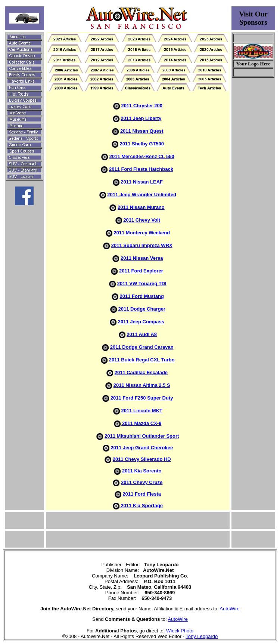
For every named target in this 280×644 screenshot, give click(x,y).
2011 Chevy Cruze (142, 482)
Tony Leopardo (202, 636)
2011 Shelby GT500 (142, 144)
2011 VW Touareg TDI (142, 284)
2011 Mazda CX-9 (141, 423)
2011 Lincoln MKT (142, 411)
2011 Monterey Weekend (142, 233)
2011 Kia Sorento (142, 471)
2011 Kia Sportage (141, 506)
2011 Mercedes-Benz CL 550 (142, 156)
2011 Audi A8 (142, 334)
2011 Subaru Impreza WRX (142, 245)
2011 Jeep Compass (141, 322)
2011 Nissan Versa (142, 258)
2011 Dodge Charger (141, 309)
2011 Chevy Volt (142, 220)
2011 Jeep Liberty (141, 118)
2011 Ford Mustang (141, 296)
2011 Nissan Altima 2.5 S (142, 385)
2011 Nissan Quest (142, 131)
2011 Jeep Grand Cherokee (142, 448)
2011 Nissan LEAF (142, 182)
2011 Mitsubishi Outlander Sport (142, 436)
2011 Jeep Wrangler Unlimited (142, 195)
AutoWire (229, 609)
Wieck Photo (180, 631)
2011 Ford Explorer (141, 271)
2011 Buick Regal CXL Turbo (142, 360)
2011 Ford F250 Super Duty (142, 398)
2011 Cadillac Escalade (141, 372)
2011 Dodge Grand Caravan (142, 347)
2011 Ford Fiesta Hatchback (141, 169)
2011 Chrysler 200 (142, 106)
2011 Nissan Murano (141, 207)
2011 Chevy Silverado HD (142, 459)
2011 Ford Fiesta (142, 494)
